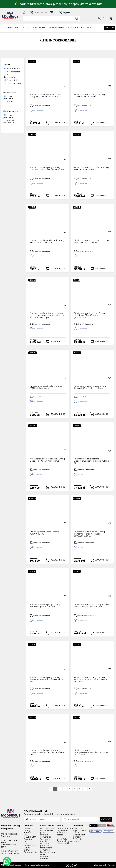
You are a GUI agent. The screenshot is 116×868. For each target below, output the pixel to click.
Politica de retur (48, 852)
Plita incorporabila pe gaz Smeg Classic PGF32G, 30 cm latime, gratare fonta (90, 315)
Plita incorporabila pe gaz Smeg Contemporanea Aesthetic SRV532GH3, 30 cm (90, 534)
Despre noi (78, 828)
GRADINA (76, 28)
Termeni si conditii (45, 840)
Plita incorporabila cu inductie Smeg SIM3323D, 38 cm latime (45, 242)
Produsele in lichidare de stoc (11, 122)
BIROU (70, 28)
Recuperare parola (62, 833)
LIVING (5, 28)
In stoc (9, 102)
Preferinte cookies (78, 840)
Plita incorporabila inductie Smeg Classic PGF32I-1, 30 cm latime (91, 387)
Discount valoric (13, 83)
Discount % (11, 80)
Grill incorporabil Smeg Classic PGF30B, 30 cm (45, 533)
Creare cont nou (65, 828)
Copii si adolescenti (59, 28)
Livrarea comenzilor (46, 836)
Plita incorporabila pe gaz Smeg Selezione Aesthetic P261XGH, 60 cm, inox (46, 680)
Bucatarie (18, 28)
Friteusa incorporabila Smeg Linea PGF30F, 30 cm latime (47, 387)
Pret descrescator (10, 76)
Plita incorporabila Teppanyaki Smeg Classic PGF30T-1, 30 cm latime (45, 461)
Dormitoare (43, 28)
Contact (77, 837)
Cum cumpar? (47, 828)
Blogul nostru (79, 835)
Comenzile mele (65, 841)
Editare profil (63, 843)
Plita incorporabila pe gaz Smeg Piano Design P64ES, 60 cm (46, 606)
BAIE (24, 28)
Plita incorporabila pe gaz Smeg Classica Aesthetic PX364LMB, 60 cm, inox (46, 752)
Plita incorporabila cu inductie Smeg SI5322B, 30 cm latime (89, 169)
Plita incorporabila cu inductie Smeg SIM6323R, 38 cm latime (89, 242)
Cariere (77, 832)
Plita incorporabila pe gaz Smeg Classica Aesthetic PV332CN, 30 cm (48, 169)
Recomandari (12, 69)
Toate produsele (8, 97)
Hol (50, 28)
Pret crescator (12, 72)
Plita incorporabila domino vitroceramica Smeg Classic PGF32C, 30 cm (88, 461)
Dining (11, 28)
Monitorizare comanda (46, 849)
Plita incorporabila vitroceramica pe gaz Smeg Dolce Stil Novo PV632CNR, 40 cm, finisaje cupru (46, 315)
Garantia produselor (46, 844)
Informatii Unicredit (45, 857)
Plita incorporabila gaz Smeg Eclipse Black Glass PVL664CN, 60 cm (91, 607)
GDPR (43, 854)
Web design (99, 865)
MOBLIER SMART (32, 28)
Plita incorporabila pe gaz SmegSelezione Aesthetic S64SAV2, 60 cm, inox (92, 752)
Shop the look (109, 28)
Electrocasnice (86, 28)
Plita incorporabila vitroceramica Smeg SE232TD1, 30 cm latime (46, 96)
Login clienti (62, 830)
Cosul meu (62, 839)
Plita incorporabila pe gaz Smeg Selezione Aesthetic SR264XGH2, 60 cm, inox (92, 680)
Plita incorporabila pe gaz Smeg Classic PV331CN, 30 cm (90, 96)
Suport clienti (79, 830)
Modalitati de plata (47, 831)
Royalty (111, 865)
